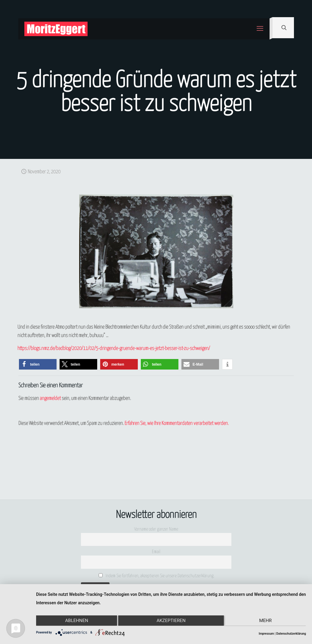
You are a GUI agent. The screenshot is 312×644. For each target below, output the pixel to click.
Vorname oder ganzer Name (156, 529)
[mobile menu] (260, 29)
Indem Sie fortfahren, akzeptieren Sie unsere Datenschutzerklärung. (157, 576)
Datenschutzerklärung (291, 634)
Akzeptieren (171, 621)
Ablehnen (76, 621)
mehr (266, 621)
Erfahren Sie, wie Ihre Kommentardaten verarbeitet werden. (177, 424)
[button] (38, 364)
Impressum (266, 634)
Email (156, 552)
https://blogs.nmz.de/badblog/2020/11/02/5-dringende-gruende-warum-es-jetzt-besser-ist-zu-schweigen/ (114, 349)
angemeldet (50, 399)
